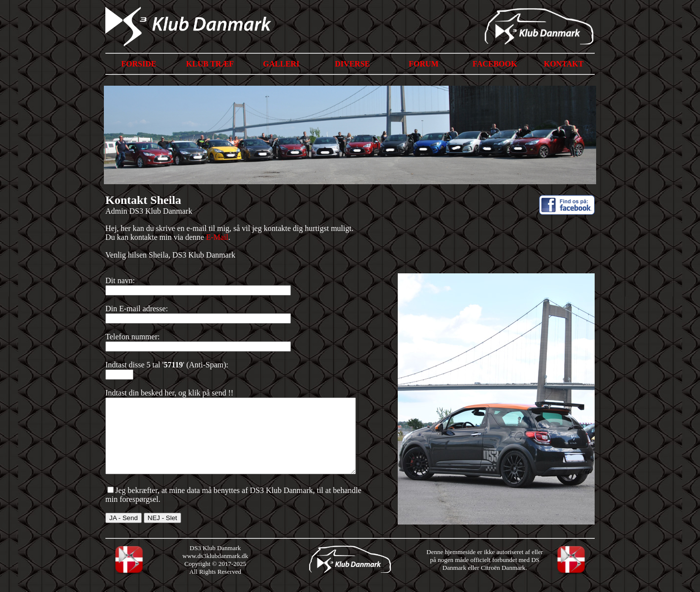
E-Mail (217, 237)
